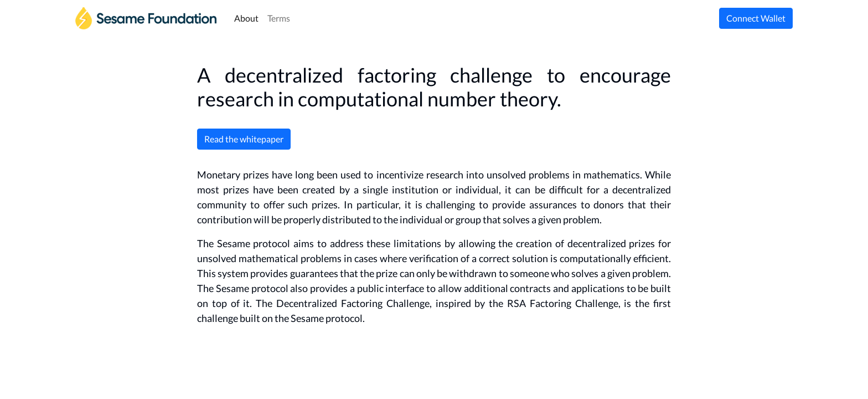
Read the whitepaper (244, 139)
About (246, 18)
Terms (279, 18)
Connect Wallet (756, 18)
